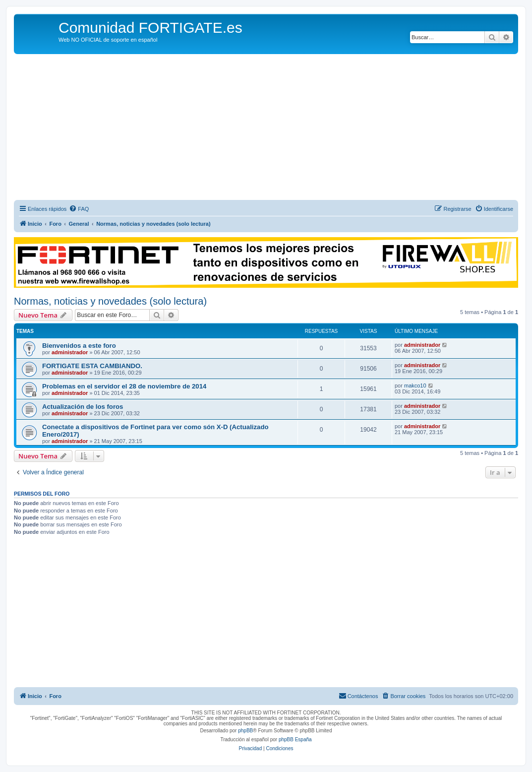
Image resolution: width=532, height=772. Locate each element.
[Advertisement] (266, 129)
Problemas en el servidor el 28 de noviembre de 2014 (124, 386)
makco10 (415, 386)
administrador (70, 352)
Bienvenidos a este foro (79, 346)
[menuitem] (79, 209)
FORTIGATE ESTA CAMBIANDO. (92, 366)
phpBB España (295, 740)
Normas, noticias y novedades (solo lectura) (110, 301)
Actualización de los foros (83, 407)
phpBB (245, 731)
